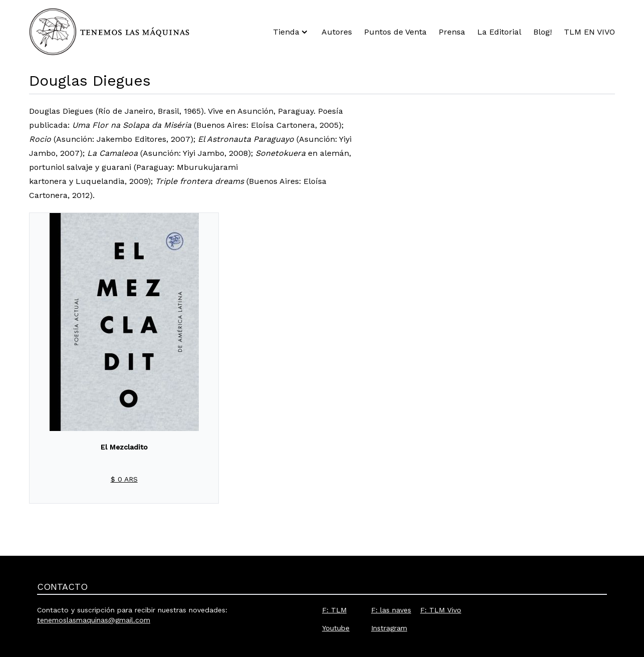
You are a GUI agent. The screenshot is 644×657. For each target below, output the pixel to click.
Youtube (336, 628)
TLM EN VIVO (589, 32)
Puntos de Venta (395, 32)
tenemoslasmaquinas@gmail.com (94, 620)
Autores (337, 32)
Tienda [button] (291, 32)
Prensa (452, 32)
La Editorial (499, 32)
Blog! (543, 32)
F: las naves (391, 610)
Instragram (389, 628)
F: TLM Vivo (441, 610)
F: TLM (334, 610)
